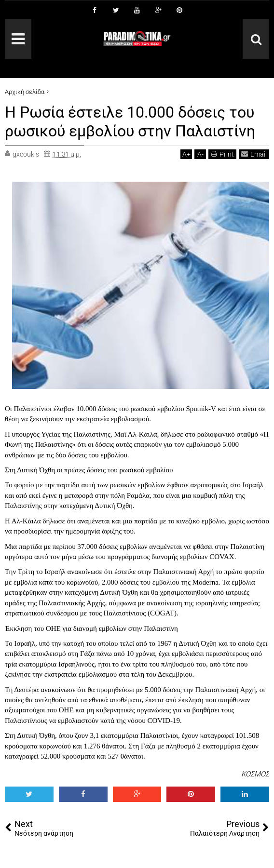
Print (222, 154)
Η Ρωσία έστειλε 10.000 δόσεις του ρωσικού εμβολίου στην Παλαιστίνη (130, 121)
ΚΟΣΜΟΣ (255, 773)
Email (254, 154)
